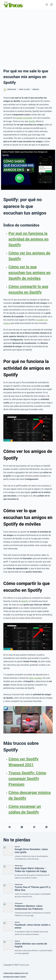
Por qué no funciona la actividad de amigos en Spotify (29, 239)
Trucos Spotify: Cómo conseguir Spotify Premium (27, 779)
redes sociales (35, 678)
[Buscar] (47, 5)
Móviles (36, 89)
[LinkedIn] (46, 827)
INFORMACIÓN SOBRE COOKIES (15, 977)
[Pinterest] (34, 827)
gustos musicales (24, 118)
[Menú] (51, 4)
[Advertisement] (28, 38)
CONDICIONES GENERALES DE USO (16, 973)
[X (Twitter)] (22, 827)
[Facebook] (10, 827)
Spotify (32, 121)
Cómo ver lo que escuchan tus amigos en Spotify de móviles (30, 273)
